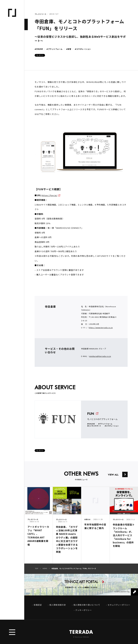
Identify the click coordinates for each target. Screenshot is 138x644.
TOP (37, 571)
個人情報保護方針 (58, 607)
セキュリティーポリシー (119, 607)
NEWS (45, 571)
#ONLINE (39, 49)
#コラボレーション (83, 49)
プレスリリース (40, 14)
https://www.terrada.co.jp (101, 330)
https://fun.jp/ (50, 195)
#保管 (69, 49)
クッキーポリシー (84, 613)
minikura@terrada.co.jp (100, 359)
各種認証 (38, 607)
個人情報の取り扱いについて (87, 607)
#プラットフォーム (55, 49)
